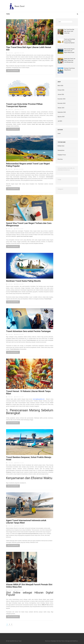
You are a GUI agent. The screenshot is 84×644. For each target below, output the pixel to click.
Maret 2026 (60, 86)
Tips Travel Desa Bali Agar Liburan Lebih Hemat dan (29, 49)
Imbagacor (60, 189)
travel (8, 14)
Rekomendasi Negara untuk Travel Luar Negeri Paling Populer (28, 165)
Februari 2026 (61, 90)
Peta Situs (60, 159)
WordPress (75, 641)
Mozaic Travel (18, 641)
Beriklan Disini (61, 146)
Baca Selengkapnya (13, 71)
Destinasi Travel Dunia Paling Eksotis (23, 281)
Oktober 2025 (61, 108)
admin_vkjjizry (20, 53)
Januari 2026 (61, 94)
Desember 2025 (61, 99)
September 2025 (62, 112)
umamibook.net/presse (64, 170)
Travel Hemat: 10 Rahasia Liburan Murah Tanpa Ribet (28, 392)
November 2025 (62, 103)
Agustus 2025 (61, 117)
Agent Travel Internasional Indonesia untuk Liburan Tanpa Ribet (26, 522)
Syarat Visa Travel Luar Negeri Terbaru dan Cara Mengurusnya (29, 224)
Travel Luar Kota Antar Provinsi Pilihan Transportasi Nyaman (24, 105)
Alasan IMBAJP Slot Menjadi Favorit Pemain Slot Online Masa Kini (29, 586)
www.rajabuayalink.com (39, 399)
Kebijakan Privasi (62, 155)
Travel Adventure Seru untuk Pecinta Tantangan (28, 331)
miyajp (59, 180)
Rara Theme (62, 641)
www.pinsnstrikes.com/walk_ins (66, 168)
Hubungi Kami (61, 150)
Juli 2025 (60, 121)
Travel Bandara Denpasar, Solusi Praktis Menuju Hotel (29, 458)
